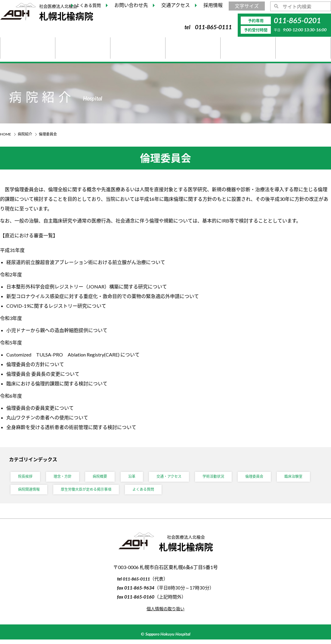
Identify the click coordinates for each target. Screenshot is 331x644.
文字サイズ (247, 6)
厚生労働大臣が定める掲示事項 (136, 493)
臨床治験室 (29, 493)
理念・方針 (67, 478)
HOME (6, 134)
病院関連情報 (73, 493)
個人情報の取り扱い (165, 613)
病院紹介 (25, 134)
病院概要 (107, 478)
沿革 (140, 478)
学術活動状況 (228, 478)
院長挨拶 (26, 478)
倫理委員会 (273, 478)
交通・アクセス (180, 478)
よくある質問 (199, 493)
